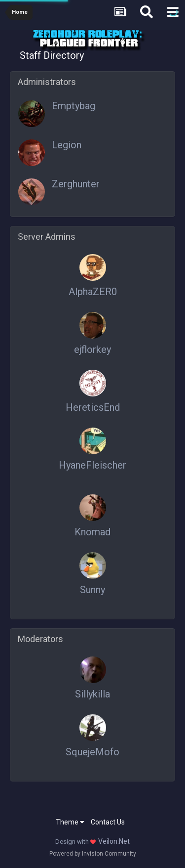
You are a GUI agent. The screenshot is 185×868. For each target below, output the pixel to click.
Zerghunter (76, 184)
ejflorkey (92, 349)
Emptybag (74, 106)
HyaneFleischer (92, 465)
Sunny (92, 590)
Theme (70, 822)
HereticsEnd (93, 407)
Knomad (92, 532)
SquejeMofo (92, 752)
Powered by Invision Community (93, 854)
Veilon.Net (114, 841)
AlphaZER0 (93, 292)
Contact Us (108, 822)
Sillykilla (92, 694)
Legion (67, 145)
